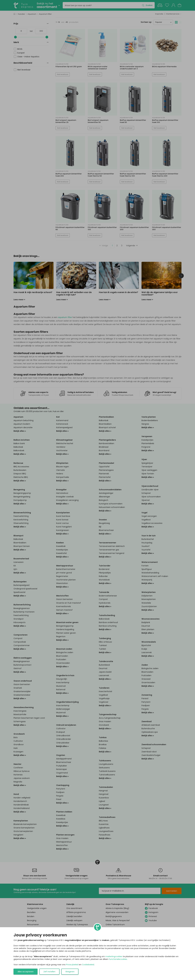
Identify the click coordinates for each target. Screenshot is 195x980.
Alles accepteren (26, 972)
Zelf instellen (49, 972)
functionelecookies (118, 959)
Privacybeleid (72, 965)
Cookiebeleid (88, 965)
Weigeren (70, 972)
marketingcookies (114, 956)
